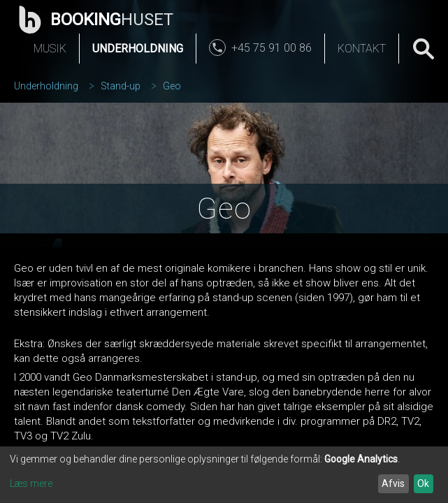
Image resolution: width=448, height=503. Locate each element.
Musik (50, 49)
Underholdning (138, 49)
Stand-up (121, 86)
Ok (423, 483)
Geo (172, 86)
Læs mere (31, 483)
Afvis (393, 483)
